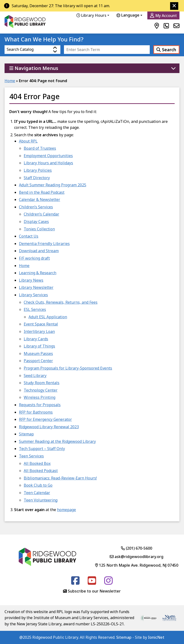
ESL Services (35, 309)
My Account (163, 16)
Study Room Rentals (42, 383)
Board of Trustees (40, 148)
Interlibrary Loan (39, 331)
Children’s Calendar (41, 214)
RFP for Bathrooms (36, 412)
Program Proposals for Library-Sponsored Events (68, 368)
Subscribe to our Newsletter (94, 591)
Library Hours (91, 15)
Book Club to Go (38, 485)
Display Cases (36, 222)
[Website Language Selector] (132, 15)
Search (166, 50)
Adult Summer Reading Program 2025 (53, 185)
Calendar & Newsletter (40, 199)
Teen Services (31, 456)
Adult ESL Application (48, 317)
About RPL (28, 141)
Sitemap (26, 434)
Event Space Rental (41, 324)
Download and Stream (39, 251)
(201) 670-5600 (137, 548)
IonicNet (156, 637)
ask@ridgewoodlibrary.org (137, 557)
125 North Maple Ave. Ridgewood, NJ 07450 (137, 565)
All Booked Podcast (41, 471)
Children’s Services (36, 207)
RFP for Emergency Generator (45, 419)
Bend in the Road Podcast (42, 192)
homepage (66, 510)
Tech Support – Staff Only (42, 449)
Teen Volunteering (41, 500)
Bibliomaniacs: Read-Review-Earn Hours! (60, 478)
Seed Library (35, 376)
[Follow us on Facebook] (75, 583)
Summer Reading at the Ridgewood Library (57, 441)
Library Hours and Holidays (48, 163)
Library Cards (36, 339)
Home (10, 81)
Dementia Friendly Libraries (44, 244)
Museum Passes (38, 353)
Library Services (33, 295)
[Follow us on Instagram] (108, 583)
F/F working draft (34, 258)
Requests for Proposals (40, 405)
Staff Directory (37, 178)
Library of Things (39, 346)
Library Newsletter (36, 287)
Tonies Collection (39, 229)
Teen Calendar (37, 493)
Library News (31, 280)
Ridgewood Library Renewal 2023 (49, 427)
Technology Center (41, 390)
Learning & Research (38, 273)
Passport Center (38, 361)
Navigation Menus (34, 68)
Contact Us (29, 236)
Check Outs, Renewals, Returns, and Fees (61, 302)
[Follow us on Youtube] (92, 583)
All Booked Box (37, 463)
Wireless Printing (40, 397)
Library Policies (38, 170)
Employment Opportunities (48, 156)
